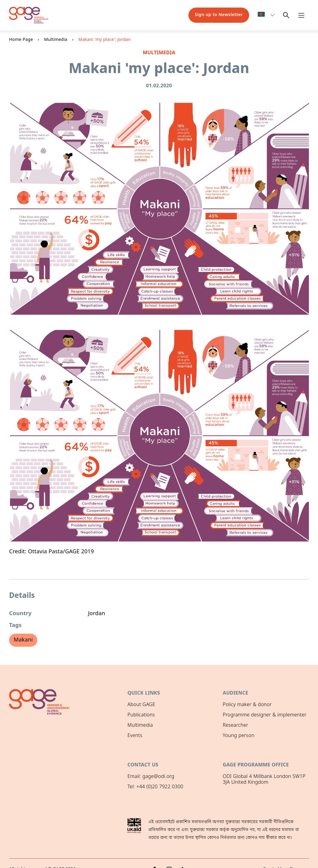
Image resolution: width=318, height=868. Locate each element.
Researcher (235, 726)
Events (135, 736)
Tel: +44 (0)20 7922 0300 (155, 786)
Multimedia (56, 40)
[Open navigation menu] (301, 15)
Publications (141, 715)
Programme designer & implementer (265, 715)
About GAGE (141, 705)
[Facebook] (154, 857)
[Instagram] (169, 857)
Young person (238, 736)
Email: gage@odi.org (151, 776)
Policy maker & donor (247, 705)
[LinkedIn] (184, 857)
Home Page (21, 40)
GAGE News (141, 746)
